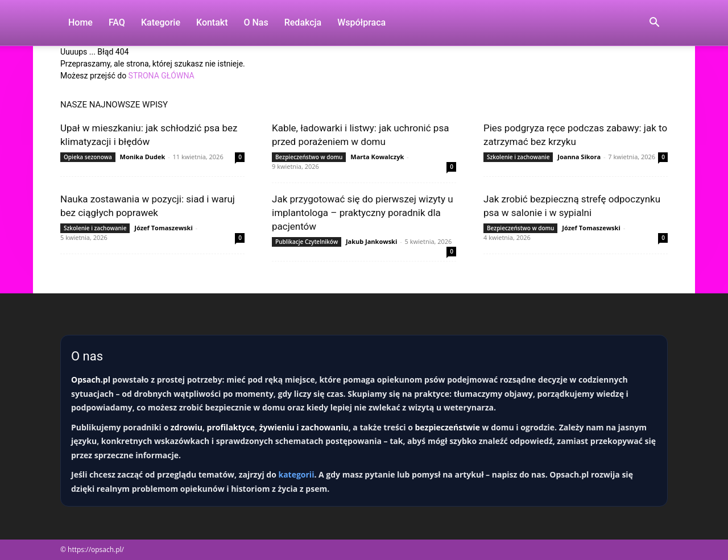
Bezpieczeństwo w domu (309, 157)
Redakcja (303, 22)
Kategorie (161, 22)
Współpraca (361, 22)
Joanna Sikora (579, 157)
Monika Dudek (143, 157)
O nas (256, 22)
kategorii (296, 474)
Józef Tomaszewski (163, 228)
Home (80, 22)
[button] (654, 24)
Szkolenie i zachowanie (518, 157)
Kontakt (212, 22)
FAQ (117, 22)
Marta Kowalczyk (377, 157)
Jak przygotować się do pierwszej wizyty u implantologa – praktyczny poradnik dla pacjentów (363, 213)
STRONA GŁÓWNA (162, 76)
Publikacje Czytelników (307, 242)
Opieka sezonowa (88, 157)
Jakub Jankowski (371, 241)
